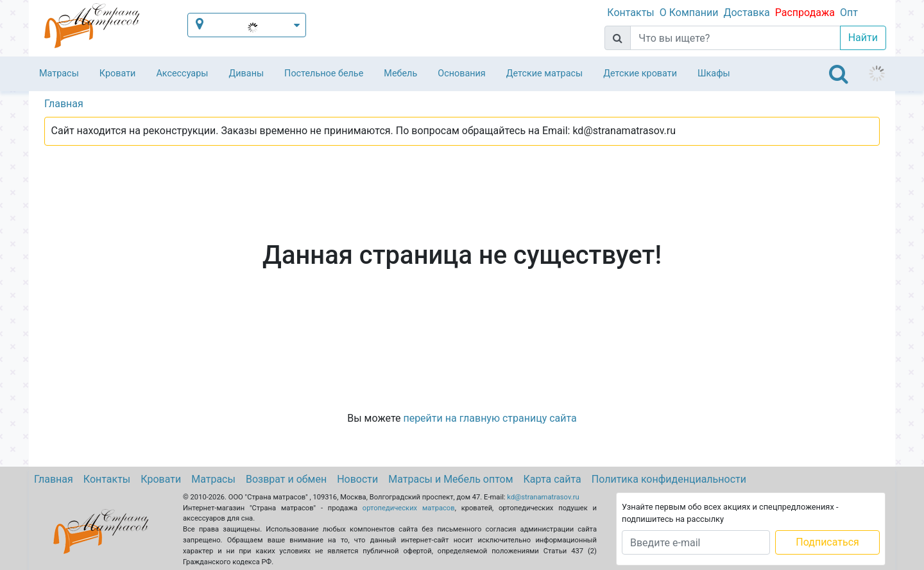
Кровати (118, 73)
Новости (357, 479)
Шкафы (714, 73)
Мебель (400, 73)
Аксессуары (182, 73)
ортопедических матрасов (409, 508)
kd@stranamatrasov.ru (543, 497)
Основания (462, 73)
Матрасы (59, 73)
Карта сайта (552, 479)
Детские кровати (640, 73)
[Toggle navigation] (839, 74)
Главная (54, 479)
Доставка (746, 13)
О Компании (689, 13)
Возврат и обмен (286, 479)
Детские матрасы (544, 73)
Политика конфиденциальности (669, 479)
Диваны (246, 73)
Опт (849, 13)
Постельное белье (324, 73)
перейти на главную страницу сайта (490, 418)
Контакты (630, 13)
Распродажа (805, 13)
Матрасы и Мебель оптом (450, 479)
